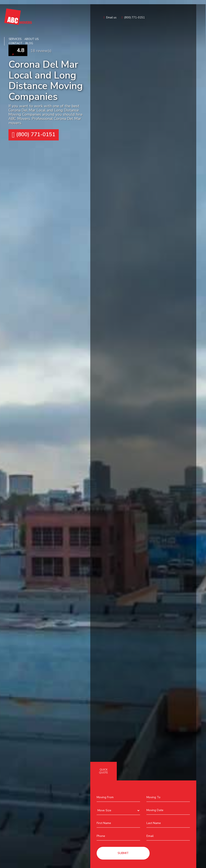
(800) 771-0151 (34, 135)
